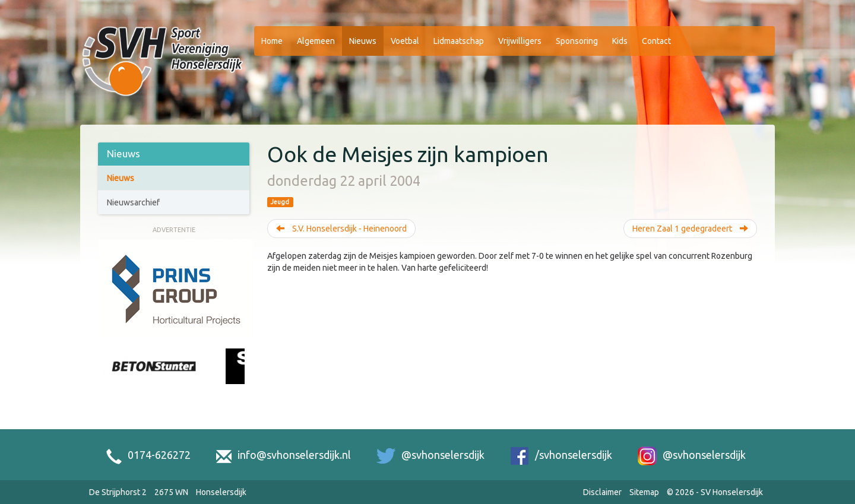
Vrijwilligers (520, 41)
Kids (620, 41)
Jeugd (280, 202)
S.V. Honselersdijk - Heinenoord (341, 229)
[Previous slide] (109, 379)
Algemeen (316, 41)
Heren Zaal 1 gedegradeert (690, 229)
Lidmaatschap (459, 41)
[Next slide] (239, 379)
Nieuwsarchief (133, 202)
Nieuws (363, 41)
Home (272, 41)
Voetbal (405, 41)
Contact (656, 41)
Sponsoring (577, 41)
